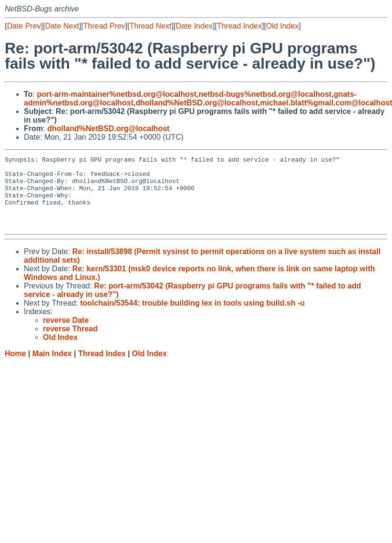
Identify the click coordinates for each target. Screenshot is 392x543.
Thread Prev (104, 26)
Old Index (282, 26)
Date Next (62, 26)
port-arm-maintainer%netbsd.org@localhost (117, 94)
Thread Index (239, 26)
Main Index (52, 368)
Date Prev (24, 26)
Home (15, 368)
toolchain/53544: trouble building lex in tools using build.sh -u (192, 317)
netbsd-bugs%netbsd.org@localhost (265, 94)
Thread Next (150, 26)
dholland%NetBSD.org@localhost (197, 103)
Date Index (194, 26)
